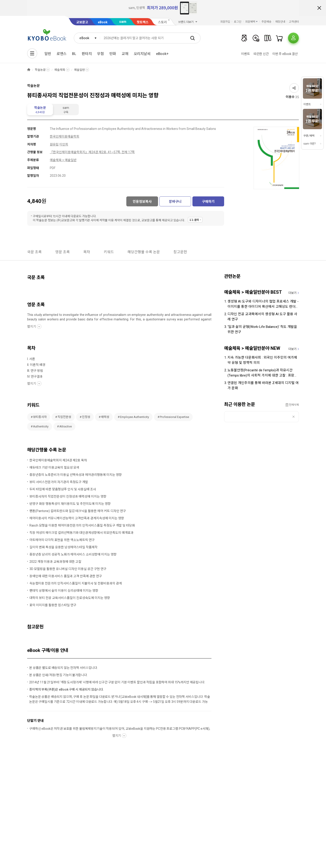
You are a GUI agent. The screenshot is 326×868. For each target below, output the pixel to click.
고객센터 (294, 22)
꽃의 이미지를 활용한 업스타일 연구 (53, 605)
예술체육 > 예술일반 (63, 160)
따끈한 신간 (261, 54)
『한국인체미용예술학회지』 (69, 152)
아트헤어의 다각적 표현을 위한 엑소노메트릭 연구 (62, 540)
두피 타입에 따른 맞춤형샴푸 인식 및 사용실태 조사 (63, 489)
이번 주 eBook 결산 (285, 54)
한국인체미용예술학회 (65, 136)
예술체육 (60, 70)
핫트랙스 (143, 22)
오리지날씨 (142, 54)
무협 (101, 54)
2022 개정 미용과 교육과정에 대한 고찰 (55, 562)
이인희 (64, 144)
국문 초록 (34, 252)
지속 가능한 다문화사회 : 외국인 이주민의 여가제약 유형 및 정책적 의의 (262, 360)
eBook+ (162, 54)
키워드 (109, 252)
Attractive (66, 426)
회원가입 (225, 22)
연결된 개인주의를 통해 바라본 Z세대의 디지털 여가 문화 (263, 385)
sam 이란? (309, 144)
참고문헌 (180, 252)
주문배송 (266, 22)
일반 (48, 54)
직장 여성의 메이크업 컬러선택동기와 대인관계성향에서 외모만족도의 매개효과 (81, 533)
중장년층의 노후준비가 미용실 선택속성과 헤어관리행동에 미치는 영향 (76, 475)
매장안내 (280, 22)
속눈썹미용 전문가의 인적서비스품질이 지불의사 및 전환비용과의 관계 (76, 583)
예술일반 (79, 70)
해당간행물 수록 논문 (144, 252)
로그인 (238, 22)
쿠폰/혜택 (309, 136)
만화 (113, 54)
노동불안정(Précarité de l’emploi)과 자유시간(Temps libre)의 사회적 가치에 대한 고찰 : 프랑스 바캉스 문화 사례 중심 (262, 373)
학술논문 (40, 70)
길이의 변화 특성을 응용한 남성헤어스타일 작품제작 (64, 547)
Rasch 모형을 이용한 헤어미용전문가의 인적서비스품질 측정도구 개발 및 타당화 (82, 525)
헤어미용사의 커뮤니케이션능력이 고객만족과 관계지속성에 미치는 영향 (77, 518)
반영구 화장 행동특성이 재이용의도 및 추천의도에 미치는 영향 (70, 504)
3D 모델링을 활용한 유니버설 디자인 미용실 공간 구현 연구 (68, 569)
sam (123, 22)
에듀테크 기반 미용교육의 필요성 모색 (54, 467)
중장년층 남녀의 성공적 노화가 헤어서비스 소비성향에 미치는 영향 (73, 554)
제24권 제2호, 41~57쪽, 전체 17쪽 (112, 152)
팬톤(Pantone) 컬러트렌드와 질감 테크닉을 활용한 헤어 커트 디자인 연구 (78, 511)
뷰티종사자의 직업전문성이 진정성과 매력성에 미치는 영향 (68, 496)
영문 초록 (62, 252)
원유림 (54, 144)
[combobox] (87, 38)
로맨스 (62, 54)
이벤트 (246, 54)
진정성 (86, 417)
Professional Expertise (174, 417)
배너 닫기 (319, 8)
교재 (125, 54)
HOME (29, 70)
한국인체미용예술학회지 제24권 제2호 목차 (58, 460)
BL (74, 54)
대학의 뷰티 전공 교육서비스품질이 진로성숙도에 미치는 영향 (70, 598)
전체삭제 (294, 405)
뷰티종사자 (40, 417)
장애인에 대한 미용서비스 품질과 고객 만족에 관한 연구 (66, 576)
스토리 (162, 22)
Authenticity (41, 426)
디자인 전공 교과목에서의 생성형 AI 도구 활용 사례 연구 (262, 317)
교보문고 (82, 22)
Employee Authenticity (134, 417)
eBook (103, 22)
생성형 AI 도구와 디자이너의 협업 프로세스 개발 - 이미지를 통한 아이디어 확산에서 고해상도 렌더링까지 (263, 304)
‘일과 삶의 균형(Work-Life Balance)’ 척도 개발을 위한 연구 (262, 329)
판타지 (87, 54)
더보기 (292, 293)
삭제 (294, 417)
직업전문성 (64, 417)
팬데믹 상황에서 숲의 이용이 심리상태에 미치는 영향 (64, 591)
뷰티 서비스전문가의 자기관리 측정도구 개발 (59, 482)
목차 (87, 252)
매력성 (105, 417)
